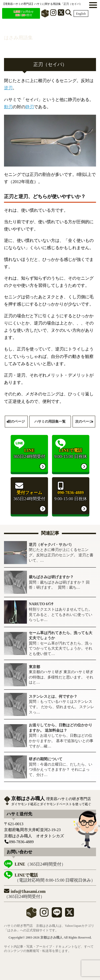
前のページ (16, 421)
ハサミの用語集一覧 (50, 421)
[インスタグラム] (53, 14)
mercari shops (31, 913)
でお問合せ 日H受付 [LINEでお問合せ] (24, 13)
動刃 (8, 107)
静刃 (30, 107)
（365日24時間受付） (40, 864)
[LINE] (57, 915)
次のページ (84, 421)
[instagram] (44, 915)
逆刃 (8, 88)
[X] (61, 14)
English (81, 14)
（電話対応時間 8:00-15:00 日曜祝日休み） (55, 878)
